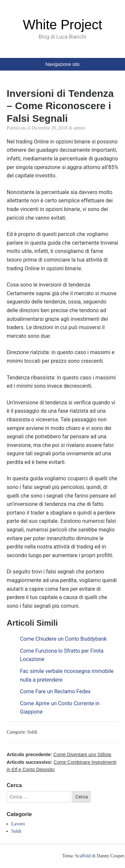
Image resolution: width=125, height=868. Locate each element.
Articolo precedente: (59, 755)
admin (79, 128)
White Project (63, 25)
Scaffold (83, 856)
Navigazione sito (62, 64)
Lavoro (18, 824)
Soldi (32, 732)
